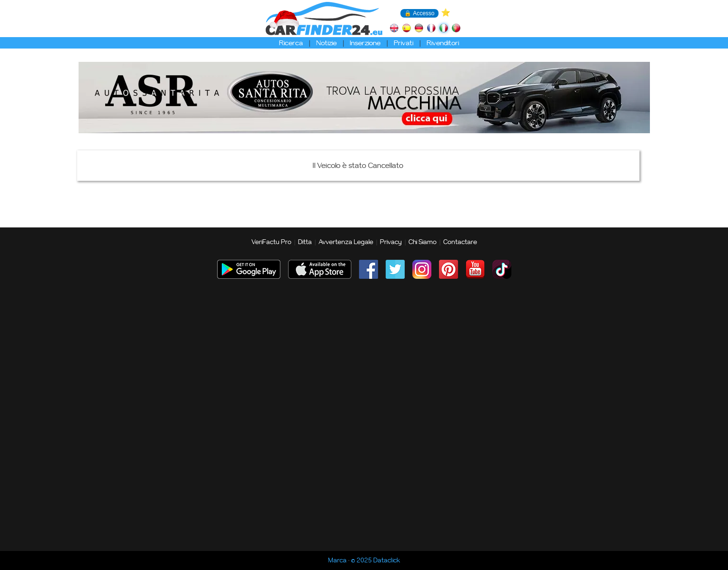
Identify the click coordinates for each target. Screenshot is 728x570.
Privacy (391, 242)
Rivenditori (443, 43)
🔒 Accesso (419, 13)
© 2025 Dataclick (375, 560)
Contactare (460, 242)
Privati (404, 43)
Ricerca (291, 43)
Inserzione (365, 43)
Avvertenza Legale (346, 242)
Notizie (326, 43)
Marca (337, 560)
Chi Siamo (423, 242)
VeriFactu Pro (271, 242)
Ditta (305, 242)
